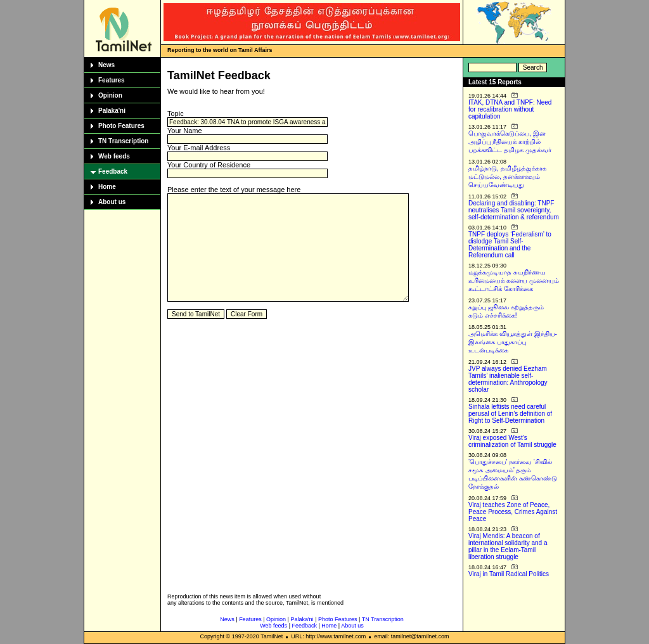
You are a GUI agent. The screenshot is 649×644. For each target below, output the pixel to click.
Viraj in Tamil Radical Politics (509, 574)
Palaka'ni (112, 111)
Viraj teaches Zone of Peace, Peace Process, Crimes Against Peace (513, 512)
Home (107, 187)
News (106, 65)
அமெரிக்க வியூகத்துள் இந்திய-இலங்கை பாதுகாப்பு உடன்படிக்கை (513, 342)
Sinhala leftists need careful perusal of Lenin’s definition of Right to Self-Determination (510, 414)
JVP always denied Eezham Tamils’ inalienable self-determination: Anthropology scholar (508, 379)
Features (112, 80)
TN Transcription (123, 141)
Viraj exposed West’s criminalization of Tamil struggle (512, 441)
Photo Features (121, 126)
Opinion (110, 95)
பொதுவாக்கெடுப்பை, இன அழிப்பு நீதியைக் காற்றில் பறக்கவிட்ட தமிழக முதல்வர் (510, 142)
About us (112, 202)
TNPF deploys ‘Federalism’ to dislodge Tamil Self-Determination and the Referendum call (510, 245)
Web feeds (114, 156)
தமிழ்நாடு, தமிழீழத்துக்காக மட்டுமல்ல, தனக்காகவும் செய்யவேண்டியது (507, 177)
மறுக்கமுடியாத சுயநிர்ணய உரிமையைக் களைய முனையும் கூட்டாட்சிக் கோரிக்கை (514, 280)
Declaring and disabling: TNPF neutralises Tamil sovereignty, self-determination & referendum (514, 210)
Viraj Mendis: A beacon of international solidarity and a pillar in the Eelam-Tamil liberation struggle (508, 546)
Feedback (113, 171)
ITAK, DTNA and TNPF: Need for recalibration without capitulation (510, 109)
